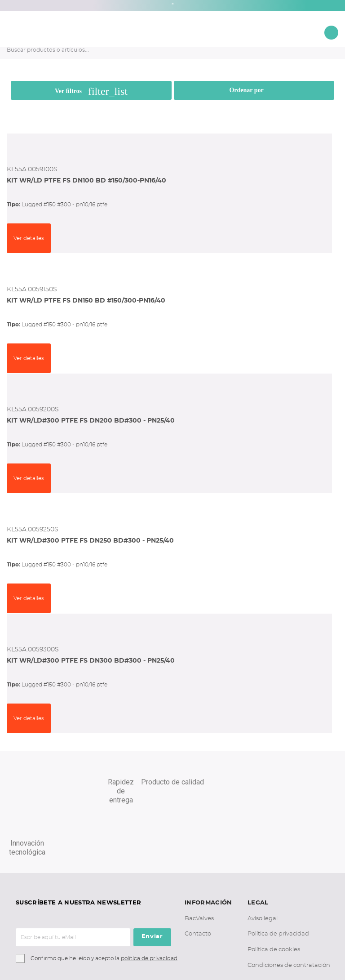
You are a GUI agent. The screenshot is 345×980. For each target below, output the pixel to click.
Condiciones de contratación (289, 913)
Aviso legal (263, 866)
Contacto (198, 882)
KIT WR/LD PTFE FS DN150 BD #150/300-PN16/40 (86, 301)
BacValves (199, 866)
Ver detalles (29, 238)
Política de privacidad (278, 882)
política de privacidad (149, 906)
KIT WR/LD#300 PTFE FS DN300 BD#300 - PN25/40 (91, 661)
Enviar (152, 884)
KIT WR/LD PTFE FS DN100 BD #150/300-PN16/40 (86, 181)
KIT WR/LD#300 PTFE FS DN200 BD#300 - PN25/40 (91, 421)
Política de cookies (274, 898)
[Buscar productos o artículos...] (160, 50)
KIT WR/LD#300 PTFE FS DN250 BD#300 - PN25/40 (90, 541)
